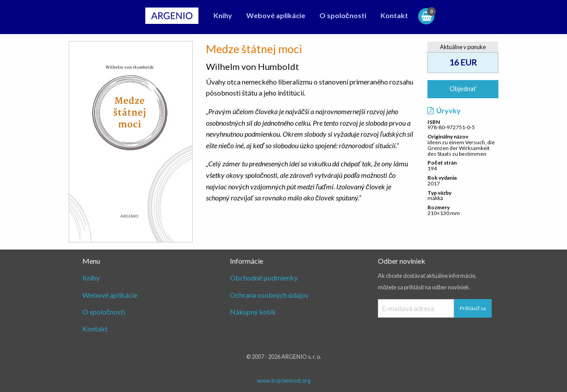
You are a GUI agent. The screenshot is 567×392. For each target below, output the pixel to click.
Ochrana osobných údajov (269, 295)
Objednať (463, 89)
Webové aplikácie (276, 15)
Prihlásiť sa (473, 308)
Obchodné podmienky (264, 278)
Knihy (223, 15)
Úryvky (444, 110)
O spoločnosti (343, 15)
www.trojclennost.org (284, 380)
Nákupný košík (253, 312)
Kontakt (394, 15)
